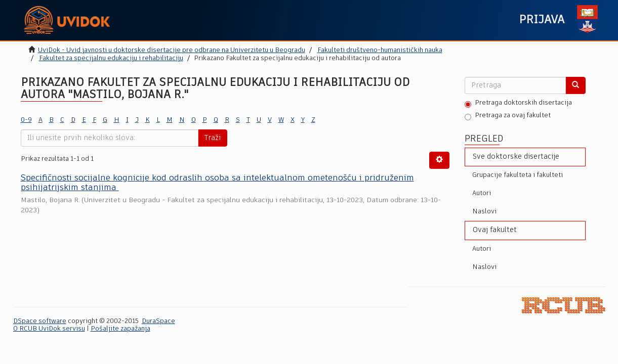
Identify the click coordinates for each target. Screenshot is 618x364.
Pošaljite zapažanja (120, 329)
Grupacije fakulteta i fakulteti (518, 175)
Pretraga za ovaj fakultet (508, 116)
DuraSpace (158, 321)
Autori (482, 193)
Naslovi (484, 212)
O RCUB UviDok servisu (49, 329)
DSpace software (40, 321)
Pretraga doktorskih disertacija (518, 104)
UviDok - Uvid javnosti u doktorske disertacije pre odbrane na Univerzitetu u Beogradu (172, 50)
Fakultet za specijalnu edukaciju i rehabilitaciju (111, 58)
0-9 (26, 120)
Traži (213, 138)
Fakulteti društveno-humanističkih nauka (380, 50)
